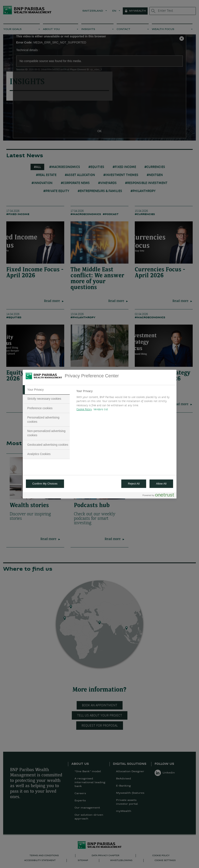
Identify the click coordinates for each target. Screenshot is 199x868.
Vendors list (101, 410)
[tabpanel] (125, 402)
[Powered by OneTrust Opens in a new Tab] (158, 496)
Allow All (161, 484)
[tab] (46, 390)
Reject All (134, 484)
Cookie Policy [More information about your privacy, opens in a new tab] (84, 410)
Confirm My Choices (45, 484)
